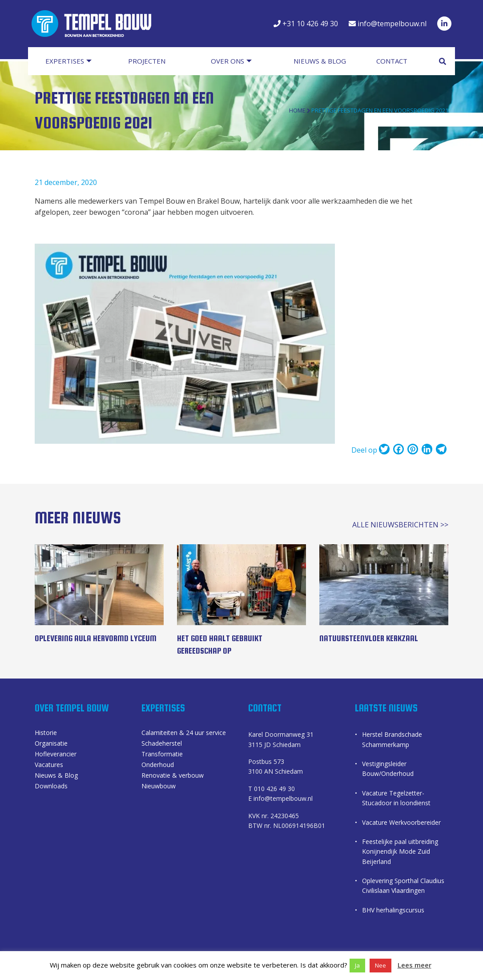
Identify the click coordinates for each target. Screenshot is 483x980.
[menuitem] (76, 61)
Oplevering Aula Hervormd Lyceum (96, 638)
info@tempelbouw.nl (388, 24)
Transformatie (162, 755)
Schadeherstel (162, 744)
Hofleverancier (56, 755)
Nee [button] (380, 965)
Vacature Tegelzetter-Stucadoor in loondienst (396, 798)
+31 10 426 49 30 (306, 24)
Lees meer (415, 965)
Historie (46, 733)
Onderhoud (158, 765)
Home (297, 110)
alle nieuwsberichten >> (400, 525)
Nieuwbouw (159, 787)
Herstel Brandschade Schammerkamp (392, 739)
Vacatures (49, 765)
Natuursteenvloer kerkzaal (369, 638)
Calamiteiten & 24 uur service (184, 733)
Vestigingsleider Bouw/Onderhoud (388, 769)
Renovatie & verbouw (173, 776)
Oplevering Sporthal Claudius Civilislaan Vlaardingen (403, 886)
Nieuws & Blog (56, 776)
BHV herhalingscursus (393, 910)
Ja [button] (357, 965)
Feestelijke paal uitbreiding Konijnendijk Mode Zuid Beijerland (400, 851)
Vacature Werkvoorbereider (401, 822)
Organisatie (51, 744)
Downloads (51, 787)
